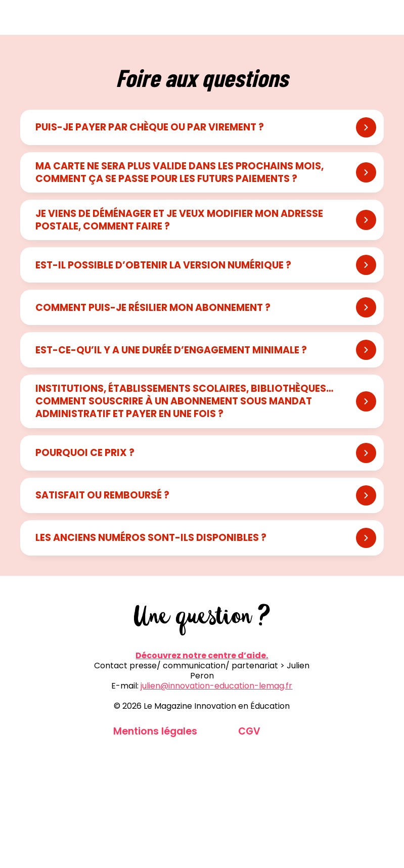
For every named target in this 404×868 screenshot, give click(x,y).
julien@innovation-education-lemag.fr (216, 686)
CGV (249, 731)
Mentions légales (155, 731)
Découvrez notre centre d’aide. (202, 655)
